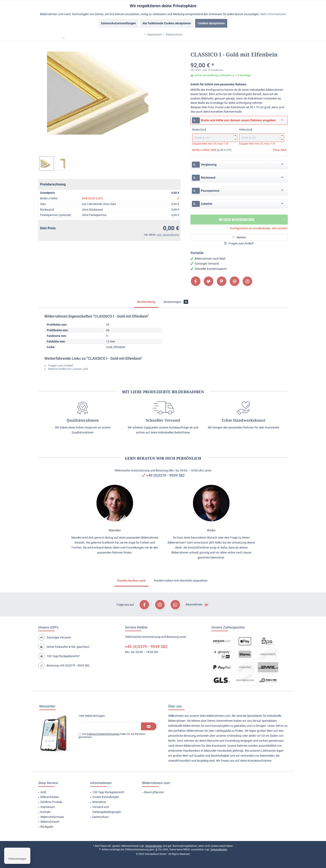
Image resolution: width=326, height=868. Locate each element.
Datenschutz (101, 817)
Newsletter (99, 802)
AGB (43, 792)
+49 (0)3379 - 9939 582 (165, 475)
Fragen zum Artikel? (239, 243)
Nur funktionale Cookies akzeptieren (167, 23)
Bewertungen (176, 302)
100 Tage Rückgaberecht (108, 792)
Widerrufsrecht (50, 822)
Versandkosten (154, 846)
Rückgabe (47, 827)
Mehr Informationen (273, 14)
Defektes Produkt (51, 802)
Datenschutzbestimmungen (103, 734)
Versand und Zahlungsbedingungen (107, 809)
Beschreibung (146, 302)
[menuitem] (59, 792)
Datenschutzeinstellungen (119, 23)
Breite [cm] (215, 135)
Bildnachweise (50, 797)
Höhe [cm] (262, 135)
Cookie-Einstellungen (106, 797)
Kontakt (46, 812)
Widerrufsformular (52, 817)
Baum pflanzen (154, 792)
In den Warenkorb (252, 219)
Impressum (48, 807)
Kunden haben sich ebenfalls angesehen (181, 581)
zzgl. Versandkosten (168, 235)
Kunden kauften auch (132, 581)
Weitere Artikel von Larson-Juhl (66, 369)
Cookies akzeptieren (211, 23)
